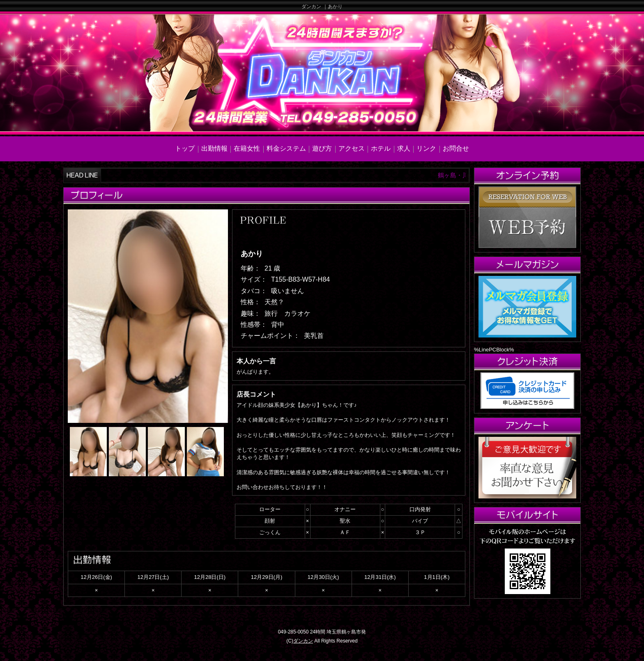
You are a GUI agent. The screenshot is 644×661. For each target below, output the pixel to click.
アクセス (352, 148)
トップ (185, 148)
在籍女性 (247, 148)
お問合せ (456, 148)
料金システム (286, 148)
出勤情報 (214, 148)
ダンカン (303, 641)
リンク (426, 148)
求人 (404, 148)
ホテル (381, 148)
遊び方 (322, 148)
